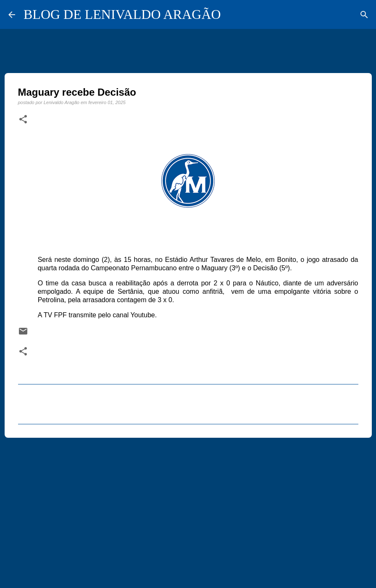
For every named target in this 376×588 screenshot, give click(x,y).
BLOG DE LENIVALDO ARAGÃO (122, 14)
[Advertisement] (188, 509)
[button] (23, 120)
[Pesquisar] (364, 15)
